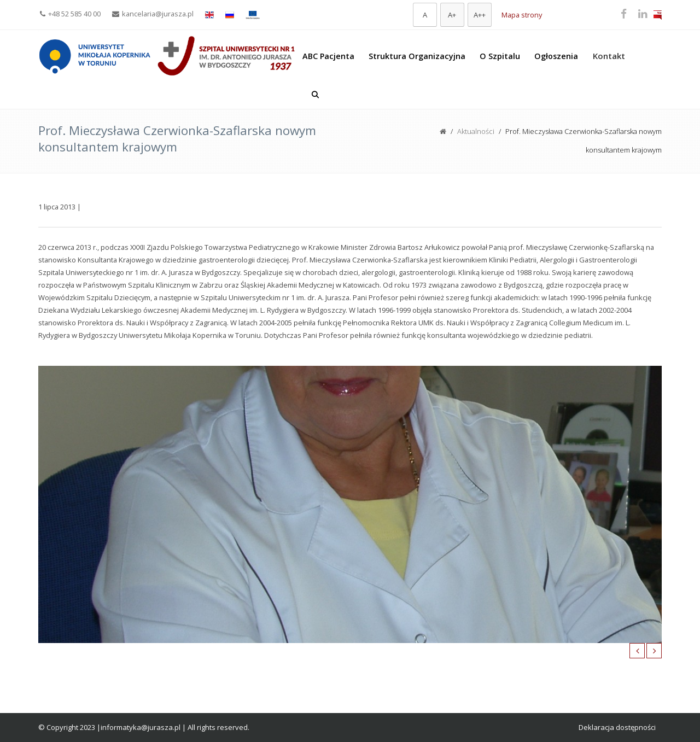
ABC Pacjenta (328, 56)
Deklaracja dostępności (617, 727)
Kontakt (609, 56)
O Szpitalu (500, 56)
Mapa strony (522, 15)
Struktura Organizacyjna (417, 56)
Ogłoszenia (556, 56)
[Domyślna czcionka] (425, 15)
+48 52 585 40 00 (70, 14)
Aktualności (476, 131)
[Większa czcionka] (452, 15)
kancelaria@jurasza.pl (153, 14)
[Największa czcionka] (480, 15)
